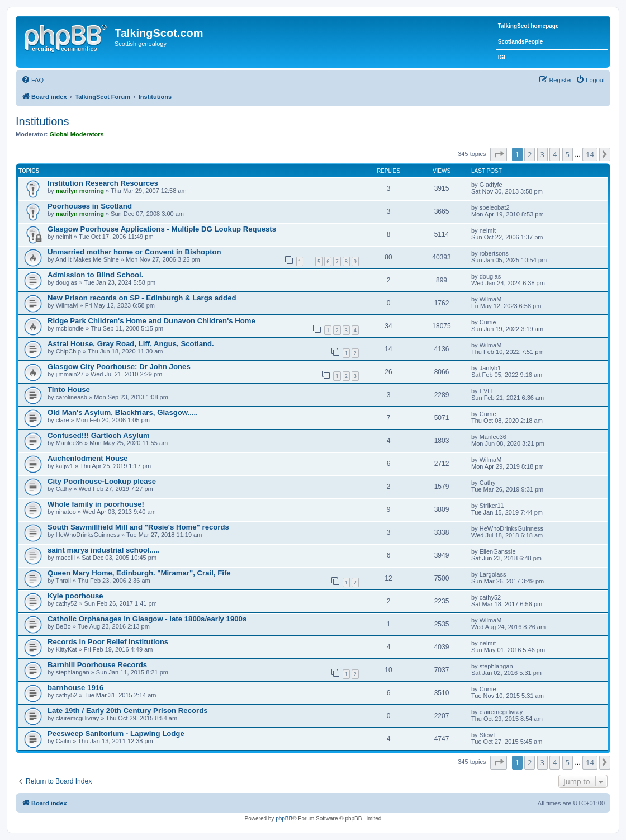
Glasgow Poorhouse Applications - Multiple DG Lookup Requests (162, 229)
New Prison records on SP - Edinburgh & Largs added (142, 298)
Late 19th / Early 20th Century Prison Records (128, 711)
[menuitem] (32, 80)
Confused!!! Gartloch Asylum (99, 435)
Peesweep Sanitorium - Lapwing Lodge (116, 733)
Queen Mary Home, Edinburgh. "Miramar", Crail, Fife (139, 573)
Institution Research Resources (103, 183)
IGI (502, 57)
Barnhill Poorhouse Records (97, 665)
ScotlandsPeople (521, 42)
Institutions (42, 121)
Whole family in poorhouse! (96, 504)
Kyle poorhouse (75, 596)
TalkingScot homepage (528, 26)
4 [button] (555, 154)
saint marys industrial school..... (104, 550)
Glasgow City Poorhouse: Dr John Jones (119, 367)
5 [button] (568, 154)
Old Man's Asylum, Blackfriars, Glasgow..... (123, 412)
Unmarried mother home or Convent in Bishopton (134, 252)
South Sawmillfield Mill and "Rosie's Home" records (138, 527)
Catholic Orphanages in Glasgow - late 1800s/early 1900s (147, 619)
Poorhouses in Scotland (90, 206)
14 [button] (590, 154)
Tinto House (69, 390)
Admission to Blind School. (95, 275)
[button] (499, 154)
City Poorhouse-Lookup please (102, 481)
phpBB (284, 818)
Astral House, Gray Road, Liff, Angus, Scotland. (131, 344)
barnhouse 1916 (75, 688)
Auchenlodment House (88, 458)
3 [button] (542, 154)
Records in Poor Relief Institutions (108, 642)
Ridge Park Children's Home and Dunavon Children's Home (151, 321)
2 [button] (530, 154)
